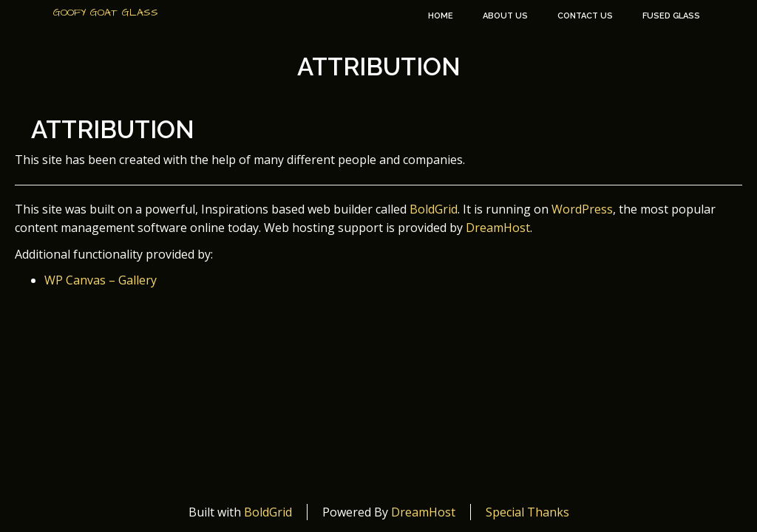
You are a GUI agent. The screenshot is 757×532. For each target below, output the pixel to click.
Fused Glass (671, 16)
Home (441, 16)
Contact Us (585, 16)
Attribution (379, 67)
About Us (505, 16)
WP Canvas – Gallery (101, 280)
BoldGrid (434, 209)
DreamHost (498, 228)
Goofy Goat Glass (106, 13)
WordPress (582, 209)
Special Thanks (527, 512)
